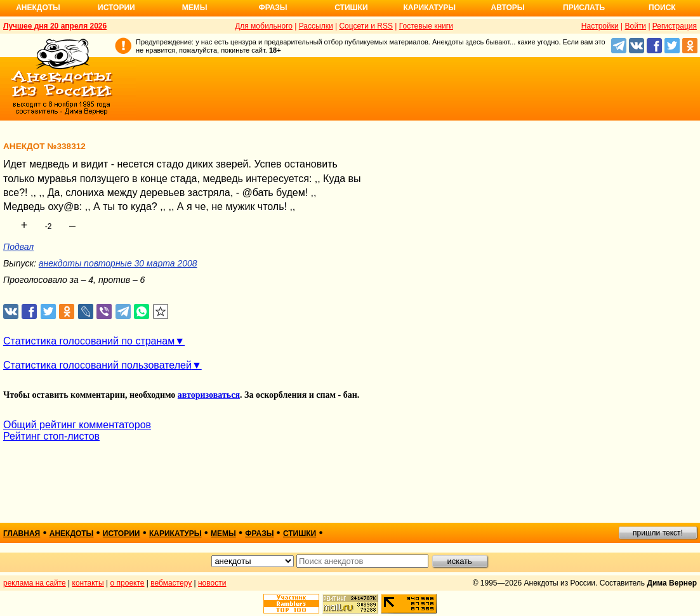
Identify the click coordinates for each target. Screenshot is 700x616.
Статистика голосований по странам (89, 341)
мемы (223, 534)
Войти (635, 26)
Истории (116, 8)
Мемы (195, 8)
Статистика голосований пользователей (97, 365)
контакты (88, 583)
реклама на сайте (35, 583)
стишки (300, 534)
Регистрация (675, 26)
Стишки (351, 8)
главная (22, 534)
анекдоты (72, 534)
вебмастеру (171, 583)
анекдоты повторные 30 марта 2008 (118, 263)
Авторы (508, 8)
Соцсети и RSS (366, 26)
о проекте (128, 583)
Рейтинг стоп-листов (51, 436)
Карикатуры (429, 8)
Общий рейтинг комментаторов (77, 425)
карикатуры (175, 534)
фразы (259, 534)
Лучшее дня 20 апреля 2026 (55, 26)
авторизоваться (209, 395)
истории (122, 534)
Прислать (584, 8)
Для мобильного (264, 26)
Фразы (273, 8)
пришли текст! (658, 533)
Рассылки (316, 26)
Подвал (18, 247)
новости (212, 583)
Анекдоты (38, 8)
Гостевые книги (426, 26)
